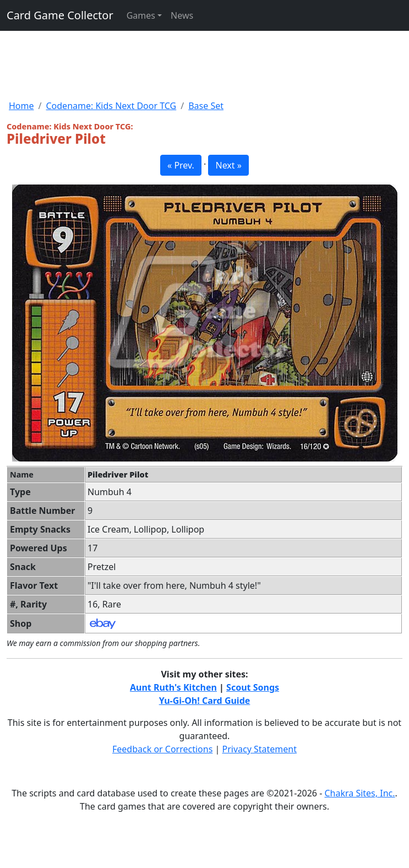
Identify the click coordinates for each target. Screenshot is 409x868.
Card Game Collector (60, 15)
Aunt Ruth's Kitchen (173, 687)
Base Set (206, 106)
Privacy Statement (260, 749)
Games (141, 15)
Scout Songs (253, 687)
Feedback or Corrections (162, 749)
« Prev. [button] (181, 165)
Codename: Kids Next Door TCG (111, 106)
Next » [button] (228, 165)
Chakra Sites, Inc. (359, 793)
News (182, 15)
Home (21, 106)
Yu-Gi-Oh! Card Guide (205, 701)
